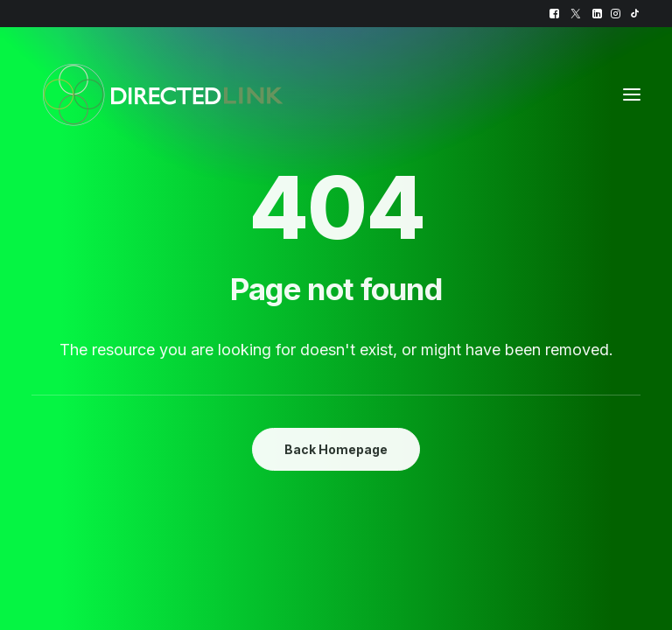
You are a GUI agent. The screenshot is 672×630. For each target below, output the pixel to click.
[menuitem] (554, 14)
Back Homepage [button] (336, 449)
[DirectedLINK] (163, 94)
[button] (554, 14)
